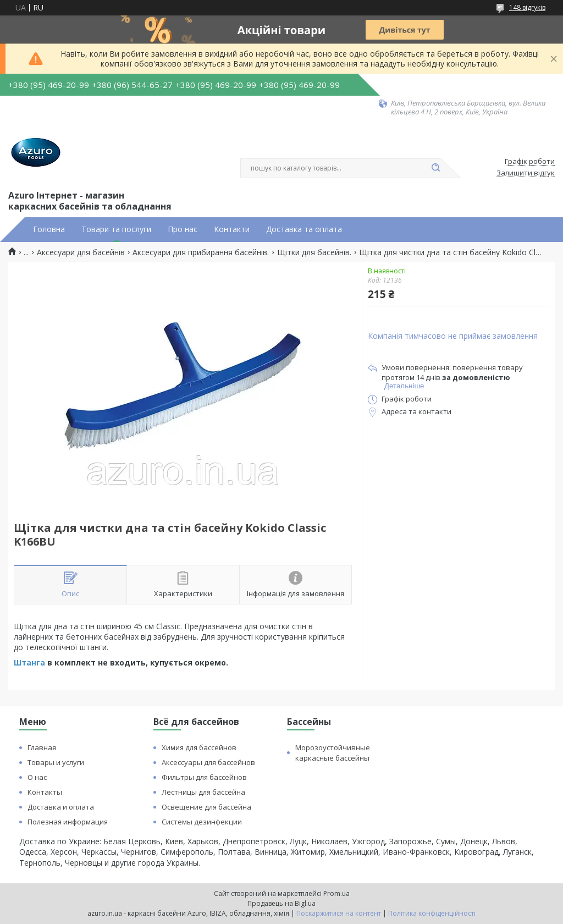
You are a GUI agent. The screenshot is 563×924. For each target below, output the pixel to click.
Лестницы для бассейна (203, 792)
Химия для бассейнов (199, 747)
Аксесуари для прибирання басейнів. (201, 252)
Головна (49, 229)
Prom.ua (336, 893)
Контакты (45, 792)
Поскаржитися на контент (339, 913)
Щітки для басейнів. (314, 252)
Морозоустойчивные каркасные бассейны (333, 753)
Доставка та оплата (304, 229)
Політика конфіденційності (432, 913)
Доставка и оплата (61, 807)
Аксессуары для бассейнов (208, 762)
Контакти (232, 229)
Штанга (31, 662)
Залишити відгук (526, 173)
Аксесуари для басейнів (81, 252)
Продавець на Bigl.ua (281, 903)
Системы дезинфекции (202, 822)
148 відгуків (527, 7)
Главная (42, 747)
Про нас (183, 229)
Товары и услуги (56, 762)
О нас (37, 777)
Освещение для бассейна (206, 807)
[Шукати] (435, 168)
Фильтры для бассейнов (204, 777)
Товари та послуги (116, 229)
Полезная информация (68, 822)
